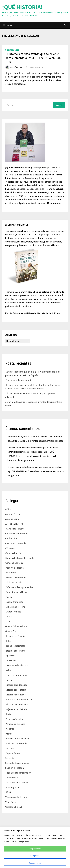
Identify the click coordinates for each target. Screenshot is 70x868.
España (9, 597)
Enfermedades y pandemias (19, 587)
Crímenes (10, 548)
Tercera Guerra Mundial (17, 782)
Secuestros (11, 758)
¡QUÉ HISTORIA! (22, 7)
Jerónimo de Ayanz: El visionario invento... (28, 437)
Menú (7, 25)
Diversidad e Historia (16, 577)
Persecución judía (14, 719)
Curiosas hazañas (14, 553)
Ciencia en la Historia (16, 543)
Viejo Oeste (11, 802)
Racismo (10, 748)
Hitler (8, 641)
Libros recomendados (16, 675)
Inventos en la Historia (16, 665)
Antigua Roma (12, 519)
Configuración (35, 856)
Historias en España (15, 636)
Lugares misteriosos (15, 695)
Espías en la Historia (15, 607)
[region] (35, 847)
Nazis (8, 714)
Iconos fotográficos (15, 646)
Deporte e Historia (14, 568)
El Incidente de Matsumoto (19, 380)
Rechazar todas (35, 863)
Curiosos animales (14, 563)
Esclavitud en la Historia (17, 592)
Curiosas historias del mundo (20, 558)
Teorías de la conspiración (18, 773)
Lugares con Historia (16, 690)
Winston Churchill (14, 807)
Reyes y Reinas (13, 753)
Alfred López (19, 67)
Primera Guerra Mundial (17, 739)
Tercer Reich (11, 778)
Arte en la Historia (14, 524)
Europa (9, 617)
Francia (9, 621)
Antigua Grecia (13, 514)
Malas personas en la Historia (20, 699)
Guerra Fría (11, 631)
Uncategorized (12, 50)
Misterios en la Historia (17, 704)
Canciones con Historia (17, 534)
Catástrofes (11, 538)
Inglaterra (10, 656)
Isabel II (9, 670)
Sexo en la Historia (15, 768)
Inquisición (11, 660)
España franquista (14, 602)
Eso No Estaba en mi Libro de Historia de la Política (32, 313)
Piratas (9, 734)
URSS (8, 792)
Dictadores (11, 573)
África (8, 509)
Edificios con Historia (16, 582)
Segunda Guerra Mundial (17, 763)
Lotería (9, 680)
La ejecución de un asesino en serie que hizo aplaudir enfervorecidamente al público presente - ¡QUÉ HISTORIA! (33, 452)
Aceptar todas (35, 849)
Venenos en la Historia (16, 797)
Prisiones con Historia (16, 743)
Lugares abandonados (16, 685)
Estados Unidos (13, 612)
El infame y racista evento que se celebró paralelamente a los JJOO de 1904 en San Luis (33, 58)
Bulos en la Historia (15, 529)
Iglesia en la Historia (15, 651)
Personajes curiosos (15, 724)
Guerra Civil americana (16, 626)
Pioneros (10, 729)
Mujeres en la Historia (16, 709)
